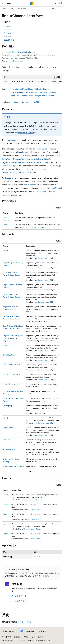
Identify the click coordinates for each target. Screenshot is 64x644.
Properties (8, 33)
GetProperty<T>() (10, 406)
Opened (6, 524)
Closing (6, 504)
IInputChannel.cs (15, 61)
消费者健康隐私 (8, 641)
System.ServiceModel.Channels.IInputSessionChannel (32, 96)
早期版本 (17, 637)
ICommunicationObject (32, 102)
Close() (6, 345)
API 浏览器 (22, 9)
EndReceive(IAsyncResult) (12, 384)
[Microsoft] (32, 3)
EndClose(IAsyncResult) (12, 365)
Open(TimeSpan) (9, 427)
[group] (32, 82)
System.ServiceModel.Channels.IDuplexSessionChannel (33, 92)
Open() (6, 418)
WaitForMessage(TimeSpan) (14, 172)
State (5, 225)
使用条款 (22, 641)
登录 (60, 3)
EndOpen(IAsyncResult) (12, 374)
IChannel (17, 102)
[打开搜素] (55, 3)
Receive (21, 152)
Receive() (6, 440)
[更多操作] (60, 9)
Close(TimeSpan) (9, 355)
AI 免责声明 (6, 637)
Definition (7, 26)
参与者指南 (43, 576)
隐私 (40, 637)
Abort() (6, 250)
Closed (6, 495)
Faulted (6, 514)
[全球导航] (2, 3)
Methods (7, 36)
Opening (6, 533)
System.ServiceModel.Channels (23, 52)
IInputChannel (11, 140)
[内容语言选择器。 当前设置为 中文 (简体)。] (9, 631)
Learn (5, 9)
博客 (25, 637)
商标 (30, 641)
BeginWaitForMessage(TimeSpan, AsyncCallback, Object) (26, 159)
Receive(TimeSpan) (10, 166)
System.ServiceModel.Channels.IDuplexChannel (29, 89)
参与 (33, 637)
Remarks (7, 30)
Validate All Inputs (26, 133)
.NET (12, 9)
